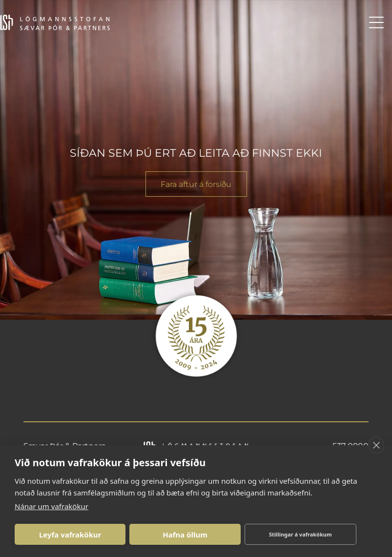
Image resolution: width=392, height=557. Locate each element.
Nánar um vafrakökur (52, 506)
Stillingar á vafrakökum (300, 534)
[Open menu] (376, 22)
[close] (376, 445)
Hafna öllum (185, 535)
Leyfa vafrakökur (70, 535)
